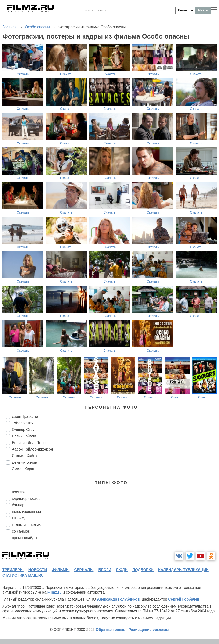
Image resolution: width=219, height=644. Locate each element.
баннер (18, 505)
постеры (19, 492)
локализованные (26, 512)
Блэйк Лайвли (24, 436)
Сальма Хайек (24, 456)
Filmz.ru (55, 592)
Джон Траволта (25, 417)
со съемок (21, 531)
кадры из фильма (27, 525)
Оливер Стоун (24, 430)
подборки (143, 570)
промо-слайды (25, 538)
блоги (105, 570)
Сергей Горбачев (184, 599)
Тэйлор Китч (23, 423)
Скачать (23, 74)
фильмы (61, 570)
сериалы (84, 570)
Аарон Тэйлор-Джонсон (32, 449)
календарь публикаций (183, 570)
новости (38, 570)
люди (122, 570)
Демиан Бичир (24, 462)
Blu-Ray (19, 518)
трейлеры (13, 570)
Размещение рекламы (149, 630)
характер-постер (26, 499)
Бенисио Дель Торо (29, 443)
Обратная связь (111, 630)
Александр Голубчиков (118, 599)
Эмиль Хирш (23, 469)
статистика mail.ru (23, 575)
